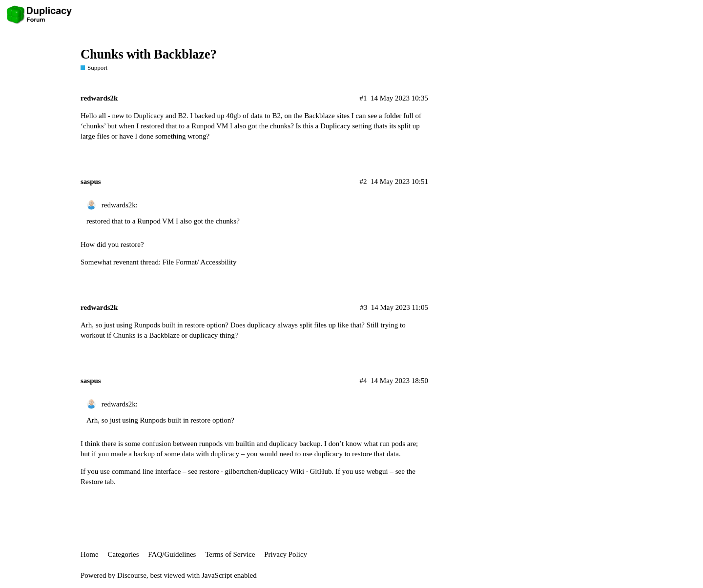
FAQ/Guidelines (172, 554)
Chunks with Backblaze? (149, 54)
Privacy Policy (286, 554)
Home (90, 554)
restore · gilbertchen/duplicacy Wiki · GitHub (265, 471)
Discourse (132, 575)
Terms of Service (230, 554)
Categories (123, 554)
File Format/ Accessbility (200, 262)
